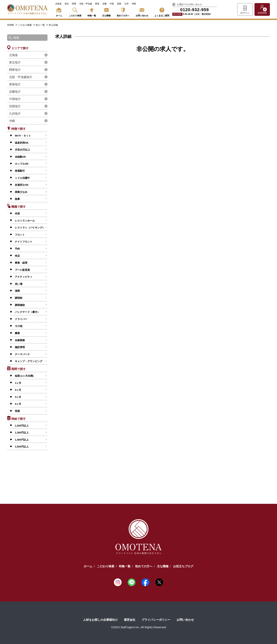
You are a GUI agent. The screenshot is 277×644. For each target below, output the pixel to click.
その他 (19, 326)
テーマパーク (22, 354)
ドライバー (21, 319)
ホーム (59, 12)
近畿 (104, 4)
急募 (17, 199)
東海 (97, 4)
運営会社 (130, 620)
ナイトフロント (24, 242)
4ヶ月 (18, 404)
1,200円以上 (22, 426)
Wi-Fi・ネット (23, 136)
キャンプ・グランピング (29, 361)
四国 (119, 4)
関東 (74, 4)
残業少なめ (21, 192)
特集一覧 (92, 12)
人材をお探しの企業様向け (100, 620)
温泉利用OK (22, 143)
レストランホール (25, 221)
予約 (17, 249)
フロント (20, 235)
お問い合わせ (142, 12)
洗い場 (19, 284)
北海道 (58, 4)
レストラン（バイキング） (30, 228)
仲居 (17, 214)
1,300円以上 (22, 433)
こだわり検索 (75, 12)
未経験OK (20, 157)
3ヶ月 (18, 397)
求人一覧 (40, 25)
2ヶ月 (18, 390)
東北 (67, 4)
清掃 (17, 291)
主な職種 (106, 12)
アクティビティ (24, 277)
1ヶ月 (18, 383)
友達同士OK (22, 185)
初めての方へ (123, 12)
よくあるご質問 (162, 12)
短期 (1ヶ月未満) (24, 376)
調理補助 (20, 305)
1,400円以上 (22, 440)
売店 (17, 256)
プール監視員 (22, 270)
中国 (112, 4)
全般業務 (20, 340)
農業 (17, 333)
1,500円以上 (22, 447)
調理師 (19, 298)
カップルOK (22, 164)
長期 (17, 411)
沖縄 (134, 4)
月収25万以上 (22, 150)
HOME (11, 25)
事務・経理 (21, 263)
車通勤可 (20, 171)
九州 (126, 4)
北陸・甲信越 (86, 4)
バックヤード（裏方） (27, 312)
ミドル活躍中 (22, 178)
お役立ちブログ (183, 566)
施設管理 (20, 347)
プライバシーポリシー (156, 620)
